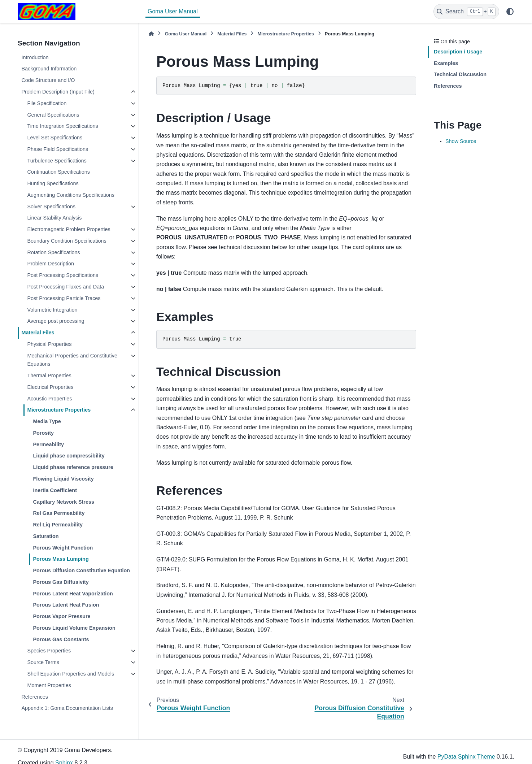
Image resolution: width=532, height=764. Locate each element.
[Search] (466, 12)
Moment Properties (49, 685)
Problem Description (51, 264)
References (35, 697)
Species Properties (49, 651)
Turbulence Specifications (57, 161)
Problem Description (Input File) (58, 92)
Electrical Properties (50, 387)
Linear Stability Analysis (54, 218)
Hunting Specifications (53, 183)
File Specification (47, 103)
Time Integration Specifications (62, 126)
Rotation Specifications (53, 252)
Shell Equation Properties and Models (71, 674)
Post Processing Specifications (63, 275)
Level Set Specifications (55, 138)
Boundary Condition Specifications (67, 241)
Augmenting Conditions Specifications (71, 195)
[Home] (151, 34)
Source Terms (43, 662)
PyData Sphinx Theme (466, 757)
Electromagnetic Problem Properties (69, 229)
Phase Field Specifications (58, 149)
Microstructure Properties (59, 410)
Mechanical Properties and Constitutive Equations (72, 360)
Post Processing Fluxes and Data (66, 287)
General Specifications (53, 115)
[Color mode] (510, 12)
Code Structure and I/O (48, 80)
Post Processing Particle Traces (64, 298)
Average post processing (56, 321)
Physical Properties (49, 344)
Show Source (461, 141)
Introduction (35, 57)
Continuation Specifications (58, 172)
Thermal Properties (49, 376)
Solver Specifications (51, 207)
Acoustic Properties (49, 399)
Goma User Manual (173, 11)
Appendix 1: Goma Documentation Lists (67, 708)
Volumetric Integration (52, 310)
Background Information (49, 69)
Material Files (38, 333)
